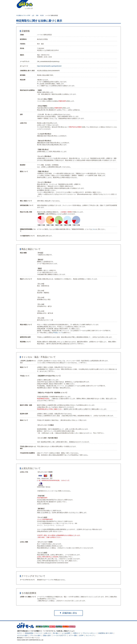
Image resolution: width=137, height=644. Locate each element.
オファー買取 (73, 635)
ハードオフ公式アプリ (60, 635)
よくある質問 (66, 633)
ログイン (20, 633)
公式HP (81, 635)
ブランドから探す (35, 635)
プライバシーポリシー (89, 633)
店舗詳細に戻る (68, 613)
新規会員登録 (29, 633)
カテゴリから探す (22, 635)
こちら (94, 229)
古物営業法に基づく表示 (105, 633)
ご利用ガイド (76, 633)
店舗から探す (47, 635)
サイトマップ (90, 635)
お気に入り (48, 633)
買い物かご (56, 633)
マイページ (39, 633)
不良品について (58, 333)
